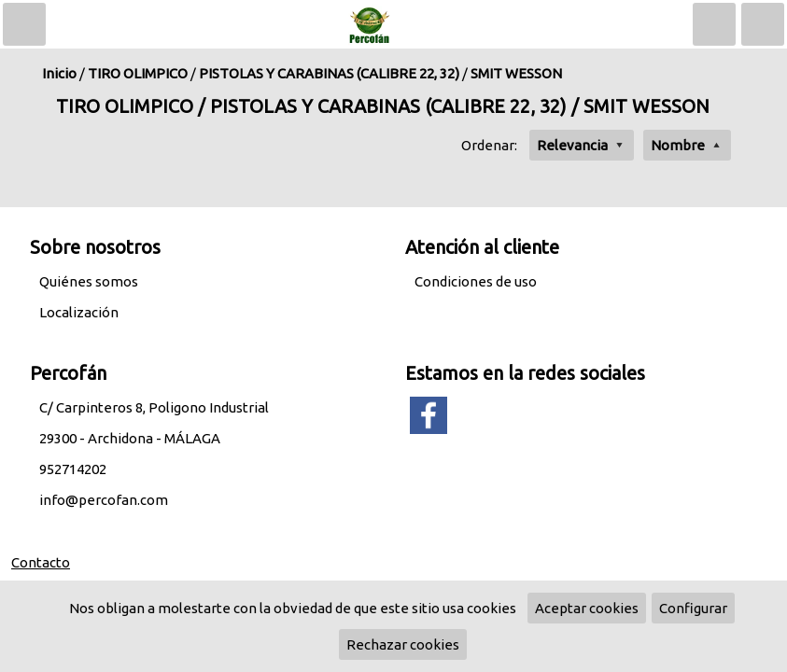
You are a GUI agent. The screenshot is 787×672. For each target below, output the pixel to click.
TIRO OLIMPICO (138, 73)
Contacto (41, 562)
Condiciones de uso (476, 281)
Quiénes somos (89, 281)
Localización (79, 312)
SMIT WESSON (516, 73)
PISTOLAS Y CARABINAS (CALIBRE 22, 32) (329, 73)
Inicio (59, 73)
